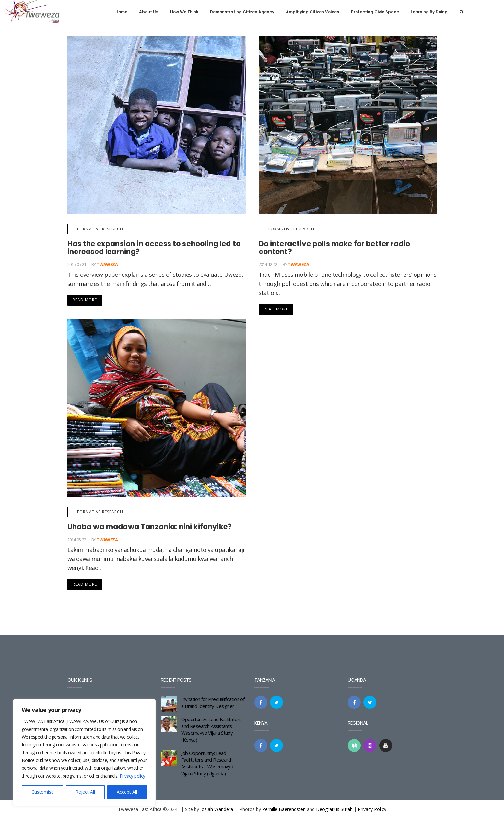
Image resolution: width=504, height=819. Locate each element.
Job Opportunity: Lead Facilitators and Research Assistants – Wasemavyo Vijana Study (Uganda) (207, 763)
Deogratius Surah (334, 809)
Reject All (85, 792)
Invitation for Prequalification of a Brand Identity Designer (213, 702)
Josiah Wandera (217, 809)
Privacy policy (132, 776)
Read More (85, 300)
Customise (43, 792)
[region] (84, 753)
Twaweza (107, 264)
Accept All (127, 792)
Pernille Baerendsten (284, 809)
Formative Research (100, 229)
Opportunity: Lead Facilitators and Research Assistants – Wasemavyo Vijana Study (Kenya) (211, 729)
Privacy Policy (372, 809)
